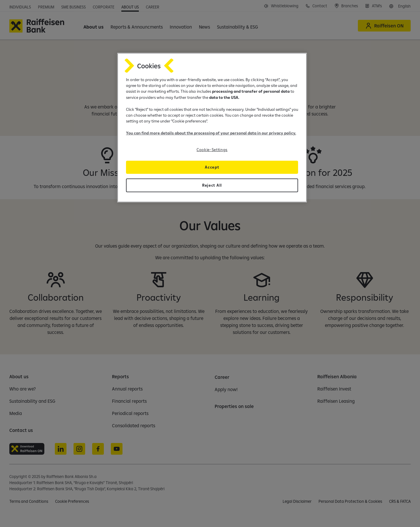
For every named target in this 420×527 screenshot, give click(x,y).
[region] (212, 128)
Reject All (212, 185)
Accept (212, 167)
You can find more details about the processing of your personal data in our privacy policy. (211, 133)
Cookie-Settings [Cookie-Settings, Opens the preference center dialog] (212, 150)
